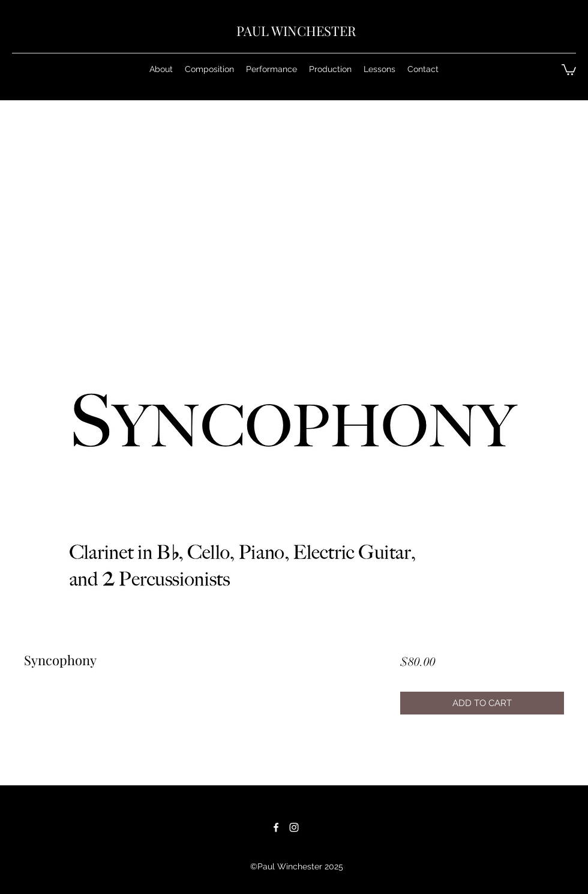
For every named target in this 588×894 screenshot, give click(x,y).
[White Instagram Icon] (294, 827)
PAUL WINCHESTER (296, 31)
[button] (209, 69)
